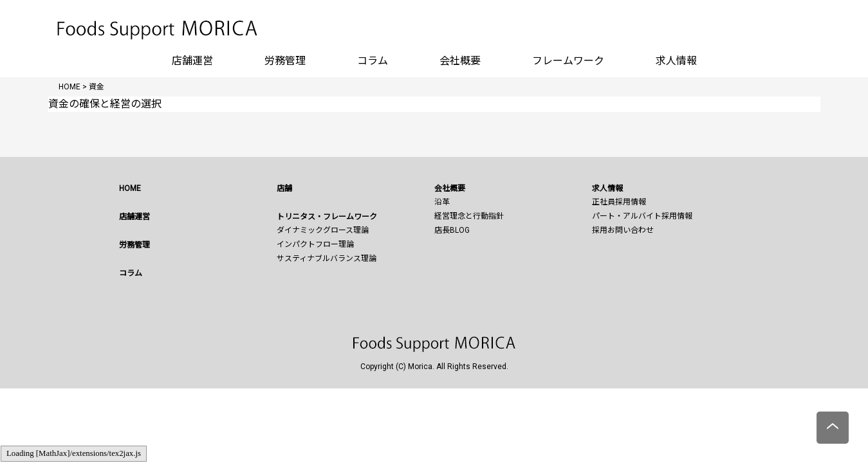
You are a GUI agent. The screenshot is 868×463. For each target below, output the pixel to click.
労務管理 (285, 61)
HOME (130, 188)
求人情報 (676, 61)
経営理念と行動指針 (469, 216)
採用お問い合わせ (623, 230)
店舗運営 (192, 61)
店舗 (284, 188)
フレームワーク (568, 61)
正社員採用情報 (619, 202)
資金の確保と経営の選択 (105, 104)
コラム (373, 61)
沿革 (442, 202)
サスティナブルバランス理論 (327, 259)
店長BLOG (452, 230)
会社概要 (460, 61)
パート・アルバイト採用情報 (642, 216)
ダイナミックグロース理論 (323, 230)
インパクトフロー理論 (315, 244)
